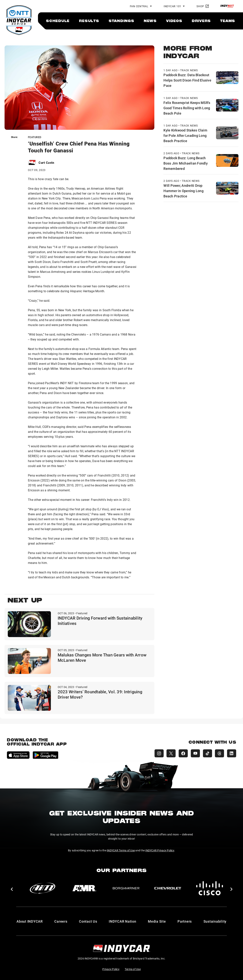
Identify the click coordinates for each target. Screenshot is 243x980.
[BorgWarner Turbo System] (126, 888)
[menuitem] (58, 21)
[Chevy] (168, 888)
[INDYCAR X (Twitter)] (171, 753)
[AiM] (43, 888)
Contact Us (88, 921)
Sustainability (215, 921)
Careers (61, 921)
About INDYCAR (30, 921)
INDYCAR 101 (172, 6)
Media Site (157, 921)
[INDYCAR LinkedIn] (232, 753)
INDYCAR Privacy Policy (160, 850)
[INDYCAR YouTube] (195, 753)
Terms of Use (133, 969)
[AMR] (84, 888)
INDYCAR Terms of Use (121, 850)
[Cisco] (210, 888)
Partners (185, 921)
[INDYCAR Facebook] (183, 753)
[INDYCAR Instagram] (159, 753)
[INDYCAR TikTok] (207, 753)
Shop (203, 6)
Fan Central (139, 6)
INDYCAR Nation (123, 921)
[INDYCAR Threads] (219, 753)
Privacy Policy (111, 969)
